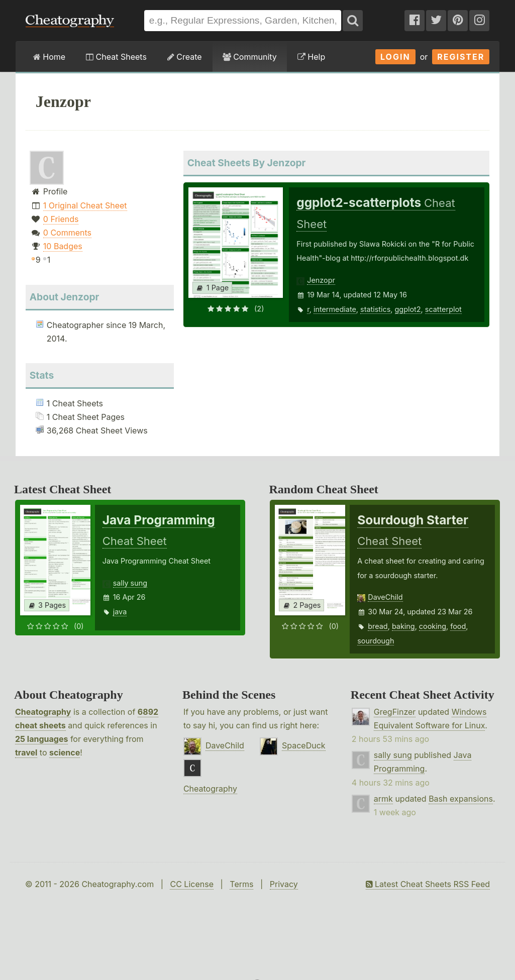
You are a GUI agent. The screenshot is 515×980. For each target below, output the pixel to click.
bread (378, 626)
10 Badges (63, 246)
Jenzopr (321, 280)
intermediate (335, 309)
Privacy (284, 884)
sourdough (376, 641)
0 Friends (61, 219)
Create (185, 57)
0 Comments (67, 233)
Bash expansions (461, 799)
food (458, 626)
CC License (192, 884)
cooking (433, 626)
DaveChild (385, 597)
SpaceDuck (304, 745)
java (120, 612)
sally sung (130, 583)
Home (49, 57)
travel (26, 752)
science (65, 752)
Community (250, 57)
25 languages (41, 739)
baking (403, 626)
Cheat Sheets (116, 57)
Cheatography (43, 712)
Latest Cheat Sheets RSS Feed (428, 884)
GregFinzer (395, 712)
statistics (375, 309)
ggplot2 (408, 309)
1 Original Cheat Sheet (85, 205)
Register (461, 57)
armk (383, 799)
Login (395, 57)
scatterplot (443, 309)
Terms (241, 884)
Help (311, 57)
